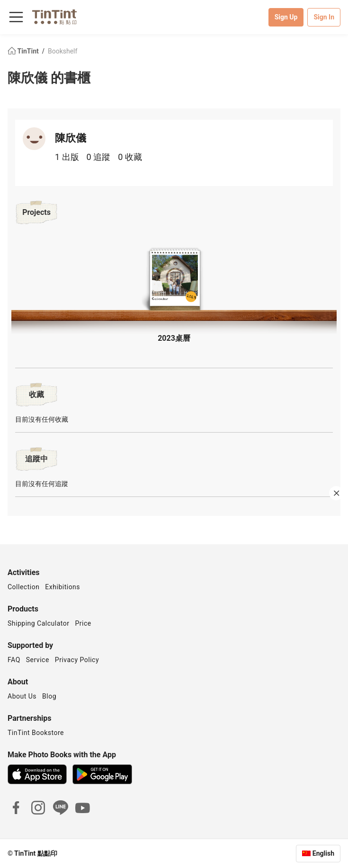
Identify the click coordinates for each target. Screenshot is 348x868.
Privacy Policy (77, 660)
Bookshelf (62, 51)
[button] (174, 281)
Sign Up (286, 17)
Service (38, 660)
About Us (22, 696)
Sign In (324, 17)
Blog (49, 696)
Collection (23, 587)
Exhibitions (62, 587)
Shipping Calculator (39, 623)
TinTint (24, 51)
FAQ (14, 660)
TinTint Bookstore (36, 733)
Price (83, 623)
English (323, 853)
